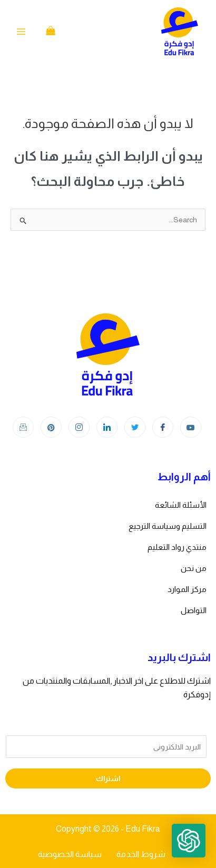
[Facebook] (163, 427)
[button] (189, 841)
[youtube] (191, 427)
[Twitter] (135, 427)
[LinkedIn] (107, 427)
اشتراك (108, 778)
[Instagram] (79, 427)
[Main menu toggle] (21, 32)
